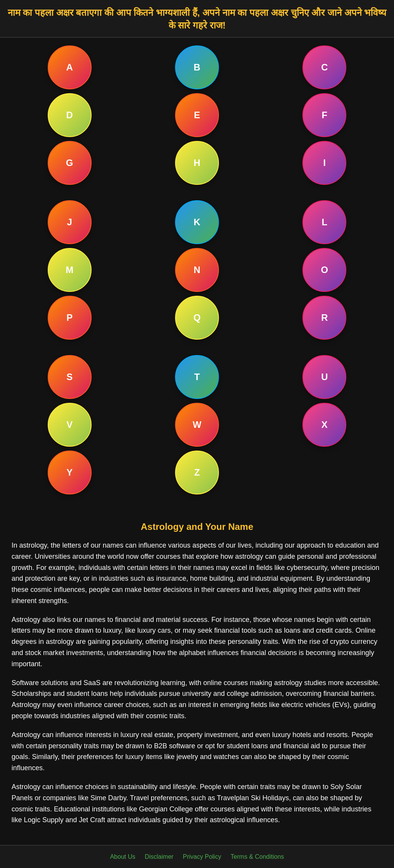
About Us (123, 857)
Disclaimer (159, 857)
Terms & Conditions (257, 857)
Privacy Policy (202, 857)
